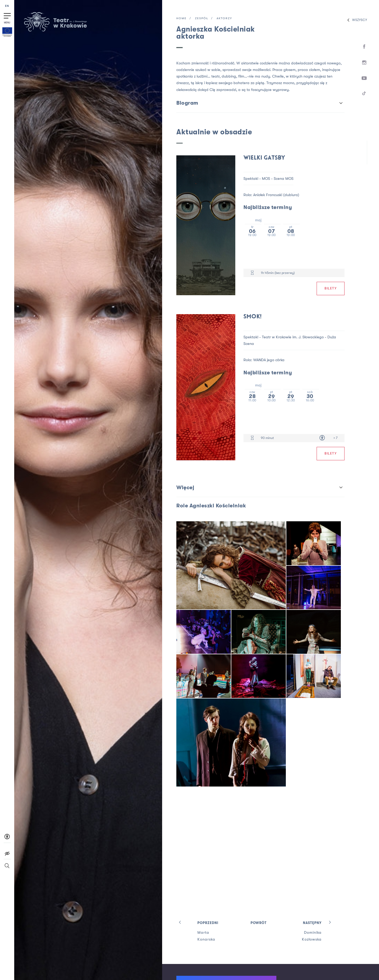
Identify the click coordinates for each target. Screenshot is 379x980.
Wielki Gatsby (264, 158)
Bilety (331, 288)
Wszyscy (356, 20)
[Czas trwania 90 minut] (252, 438)
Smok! (253, 317)
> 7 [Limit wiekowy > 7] (335, 438)
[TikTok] (364, 94)
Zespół (202, 19)
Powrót (259, 923)
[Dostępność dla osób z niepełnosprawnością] (322, 438)
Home (181, 19)
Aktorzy (224, 19)
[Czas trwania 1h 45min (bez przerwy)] (252, 273)
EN (7, 6)
